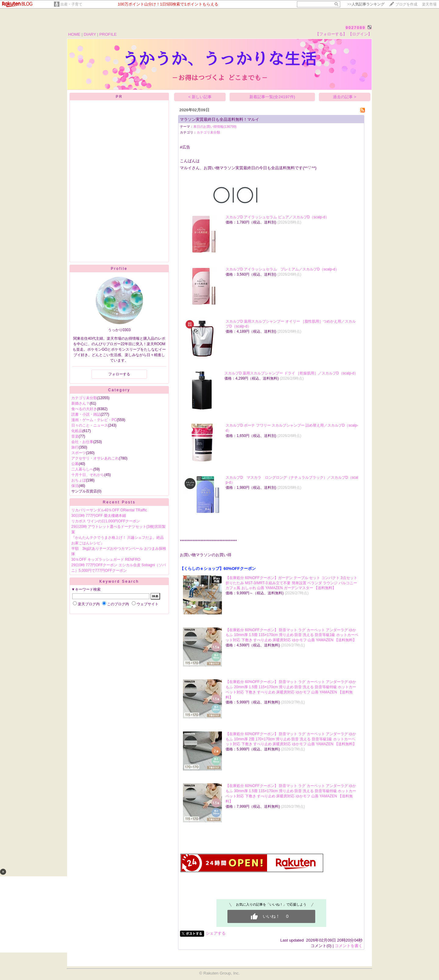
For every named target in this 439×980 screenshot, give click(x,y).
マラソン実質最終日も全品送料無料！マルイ (220, 119)
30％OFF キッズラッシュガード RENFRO (106, 560)
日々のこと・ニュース (90, 425)
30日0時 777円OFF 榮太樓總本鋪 (99, 516)
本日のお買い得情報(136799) (215, 127)
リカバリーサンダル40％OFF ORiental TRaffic (109, 510)
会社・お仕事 (82, 442)
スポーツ (79, 453)
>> (366, 4)
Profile (119, 269)
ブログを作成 (406, 4)
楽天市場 (429, 4)
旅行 (75, 447)
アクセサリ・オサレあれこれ (95, 458)
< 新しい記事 (200, 97)
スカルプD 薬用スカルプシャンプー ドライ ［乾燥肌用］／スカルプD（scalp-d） (291, 373)
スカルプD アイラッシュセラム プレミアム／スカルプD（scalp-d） (282, 269)
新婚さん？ (80, 403)
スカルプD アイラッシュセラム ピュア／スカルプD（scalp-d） (277, 217)
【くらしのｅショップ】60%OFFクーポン (218, 569)
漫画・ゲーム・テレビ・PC (94, 420)
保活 (75, 486)
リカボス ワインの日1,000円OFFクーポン (106, 521)
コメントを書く (349, 946)
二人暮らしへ (82, 469)
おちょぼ (79, 480)
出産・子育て (71, 4)
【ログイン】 (360, 34)
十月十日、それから (88, 475)
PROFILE (108, 34)
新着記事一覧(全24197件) (272, 97)
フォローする (119, 374)
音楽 (75, 436)
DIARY (90, 34)
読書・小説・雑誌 (86, 414)
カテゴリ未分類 (84, 398)
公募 (75, 464)
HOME (74, 34)
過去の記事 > (345, 97)
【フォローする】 (331, 34)
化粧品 (77, 431)
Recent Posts (119, 502)
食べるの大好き (84, 409)
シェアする (216, 933)
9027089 (356, 28)
